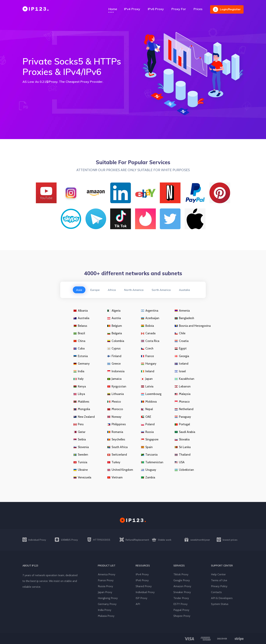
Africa (112, 290)
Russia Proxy (105, 586)
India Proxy (105, 610)
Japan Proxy (105, 592)
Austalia (185, 290)
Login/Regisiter (227, 9)
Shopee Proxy (182, 616)
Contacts (216, 592)
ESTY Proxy (180, 604)
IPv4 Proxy (132, 9)
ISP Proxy (141, 598)
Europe (95, 290)
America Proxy (107, 574)
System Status (220, 604)
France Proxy (106, 580)
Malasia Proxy (106, 616)
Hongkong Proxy (108, 598)
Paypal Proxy (181, 610)
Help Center (218, 574)
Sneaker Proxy (182, 592)
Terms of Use (219, 580)
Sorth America (161, 290)
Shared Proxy (144, 586)
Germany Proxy (107, 604)
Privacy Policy (219, 586)
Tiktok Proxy (181, 574)
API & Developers (222, 598)
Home (113, 9)
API (138, 604)
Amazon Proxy (182, 586)
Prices (198, 9)
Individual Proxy (145, 592)
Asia (79, 290)
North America (134, 290)
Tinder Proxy (181, 598)
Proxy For (179, 9)
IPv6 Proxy (156, 9)
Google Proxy (182, 580)
